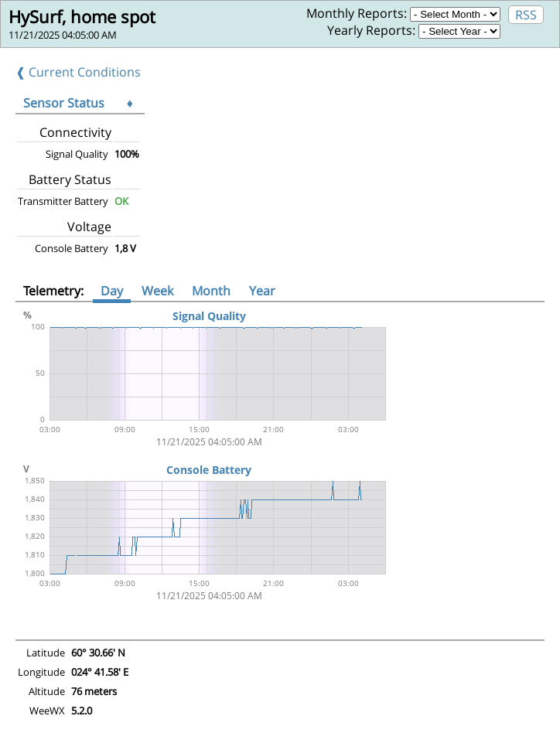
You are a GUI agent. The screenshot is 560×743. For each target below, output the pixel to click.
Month (211, 291)
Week (157, 291)
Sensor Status (64, 103)
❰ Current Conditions (78, 72)
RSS (526, 15)
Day (112, 291)
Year (262, 291)
